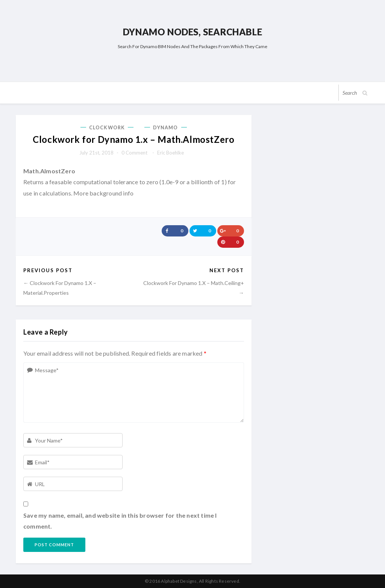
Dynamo (166, 128)
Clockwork (107, 128)
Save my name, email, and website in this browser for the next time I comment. (120, 521)
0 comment (134, 153)
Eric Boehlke (171, 153)
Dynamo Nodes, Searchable (192, 32)
